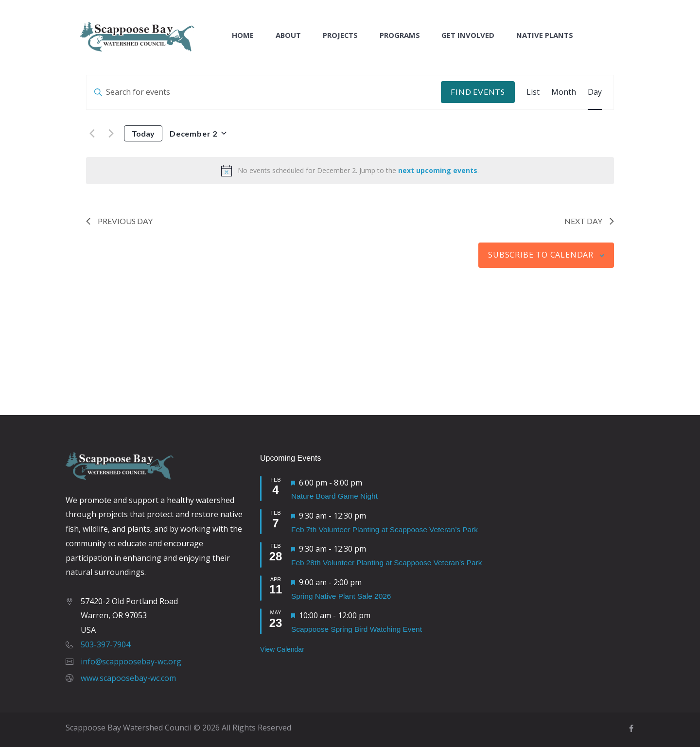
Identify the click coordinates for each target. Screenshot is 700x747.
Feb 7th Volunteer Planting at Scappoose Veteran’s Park (385, 530)
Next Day (589, 221)
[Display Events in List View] (533, 92)
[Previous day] (92, 133)
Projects (340, 35)
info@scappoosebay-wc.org (131, 661)
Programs (400, 35)
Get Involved (468, 35)
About (288, 35)
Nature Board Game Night (334, 496)
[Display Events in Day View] (595, 92)
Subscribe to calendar (541, 255)
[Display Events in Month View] (564, 92)
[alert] (350, 171)
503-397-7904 (105, 644)
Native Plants (545, 35)
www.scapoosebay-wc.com (128, 678)
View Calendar (282, 649)
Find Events (478, 92)
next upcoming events (438, 170)
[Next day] (111, 133)
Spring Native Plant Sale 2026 (341, 596)
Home (243, 35)
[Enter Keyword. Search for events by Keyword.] (264, 92)
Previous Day (119, 221)
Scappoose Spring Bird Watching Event (357, 629)
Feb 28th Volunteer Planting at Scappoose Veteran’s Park (386, 563)
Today (143, 133)
